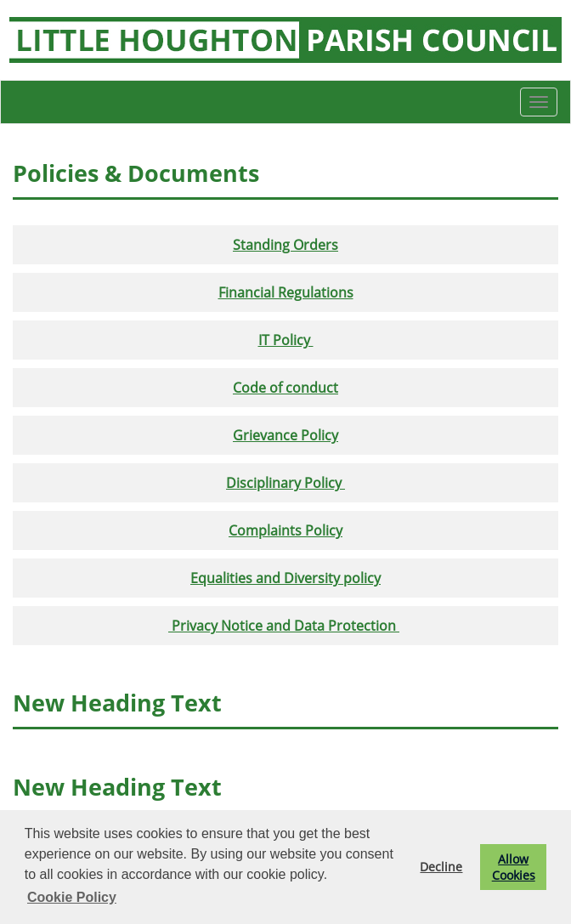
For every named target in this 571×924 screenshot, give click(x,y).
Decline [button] (441, 867)
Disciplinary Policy (285, 483)
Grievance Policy (285, 435)
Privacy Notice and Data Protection (285, 626)
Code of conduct (285, 388)
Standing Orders (285, 245)
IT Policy (286, 340)
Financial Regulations (286, 292)
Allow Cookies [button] (514, 867)
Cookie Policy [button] (72, 897)
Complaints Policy (285, 530)
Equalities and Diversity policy (285, 578)
